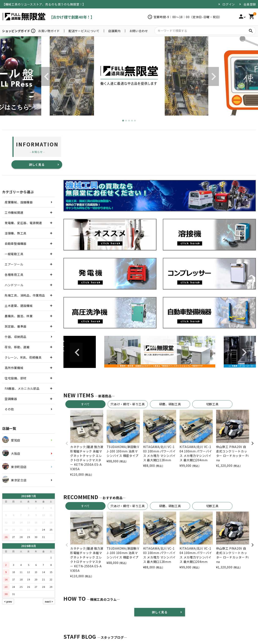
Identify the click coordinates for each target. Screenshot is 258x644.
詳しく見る (37, 165)
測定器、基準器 (16, 326)
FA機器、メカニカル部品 (22, 388)
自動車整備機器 (16, 244)
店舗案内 (115, 31)
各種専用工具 (14, 275)
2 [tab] (126, 121)
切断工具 (212, 404)
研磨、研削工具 (170, 404)
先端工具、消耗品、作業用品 (25, 295)
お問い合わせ (139, 31)
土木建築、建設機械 (19, 306)
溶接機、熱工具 (16, 233)
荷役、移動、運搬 (17, 347)
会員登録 (250, 4)
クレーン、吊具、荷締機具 (23, 357)
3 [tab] (129, 121)
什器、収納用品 (16, 337)
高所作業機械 (14, 368)
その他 (9, 409)
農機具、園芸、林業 (19, 316)
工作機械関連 (14, 212)
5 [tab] (135, 121)
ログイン (229, 4)
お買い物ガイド (49, 31)
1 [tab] (123, 121)
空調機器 (11, 399)
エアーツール (14, 264)
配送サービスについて (84, 31)
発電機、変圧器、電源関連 (23, 223)
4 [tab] (132, 121)
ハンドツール (14, 285)
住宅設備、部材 (16, 378)
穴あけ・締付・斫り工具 (128, 404)
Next (213, 76)
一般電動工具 (14, 254)
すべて (85, 404)
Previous (45, 76)
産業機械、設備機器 (19, 202)
